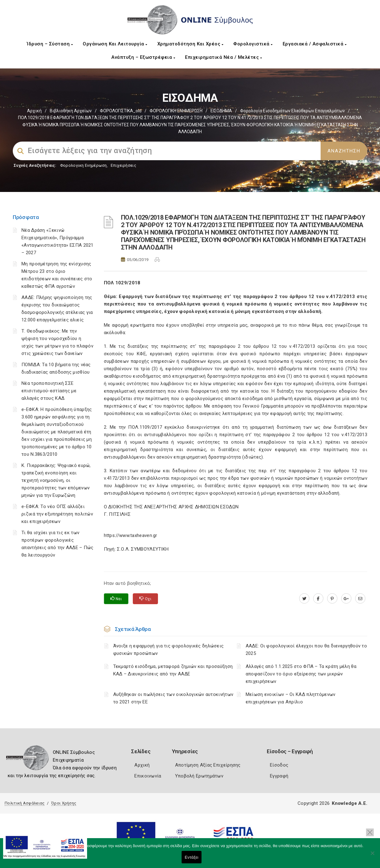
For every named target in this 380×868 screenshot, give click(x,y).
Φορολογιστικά (253, 44)
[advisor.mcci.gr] (360, 599)
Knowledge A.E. (350, 803)
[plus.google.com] (346, 599)
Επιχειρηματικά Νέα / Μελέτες (223, 57)
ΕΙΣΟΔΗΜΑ (221, 111)
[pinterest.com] (332, 599)
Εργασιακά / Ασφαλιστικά (315, 44)
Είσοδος (279, 765)
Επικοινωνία (148, 776)
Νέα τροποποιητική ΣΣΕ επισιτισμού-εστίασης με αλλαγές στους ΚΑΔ (49, 391)
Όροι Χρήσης (64, 803)
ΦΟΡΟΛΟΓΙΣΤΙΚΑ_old (121, 111)
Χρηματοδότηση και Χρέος (190, 44)
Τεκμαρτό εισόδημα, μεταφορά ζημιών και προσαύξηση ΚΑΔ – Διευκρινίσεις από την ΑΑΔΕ (173, 670)
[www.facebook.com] (318, 599)
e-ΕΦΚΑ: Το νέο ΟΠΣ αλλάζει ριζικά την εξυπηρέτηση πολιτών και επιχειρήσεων (57, 514)
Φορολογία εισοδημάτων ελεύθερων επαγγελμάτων (292, 111)
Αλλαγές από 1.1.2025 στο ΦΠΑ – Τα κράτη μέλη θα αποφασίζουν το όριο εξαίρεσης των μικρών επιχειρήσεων (301, 674)
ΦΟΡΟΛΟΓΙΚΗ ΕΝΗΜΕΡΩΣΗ (176, 111)
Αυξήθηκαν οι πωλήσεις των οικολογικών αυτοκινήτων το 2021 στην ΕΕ (173, 698)
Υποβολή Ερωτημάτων (199, 776)
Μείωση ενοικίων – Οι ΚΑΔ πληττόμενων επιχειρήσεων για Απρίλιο (291, 698)
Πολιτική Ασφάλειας (25, 803)
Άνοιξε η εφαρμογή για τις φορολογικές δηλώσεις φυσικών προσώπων (169, 650)
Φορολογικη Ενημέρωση (83, 165)
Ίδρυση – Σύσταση (50, 44)
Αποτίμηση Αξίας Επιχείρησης (208, 765)
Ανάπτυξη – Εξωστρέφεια (143, 57)
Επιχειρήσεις (123, 165)
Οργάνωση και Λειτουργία (115, 44)
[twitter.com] (304, 599)
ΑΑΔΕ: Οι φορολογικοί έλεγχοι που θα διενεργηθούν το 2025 (306, 650)
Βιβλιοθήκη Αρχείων (71, 111)
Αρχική (34, 111)
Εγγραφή (279, 776)
